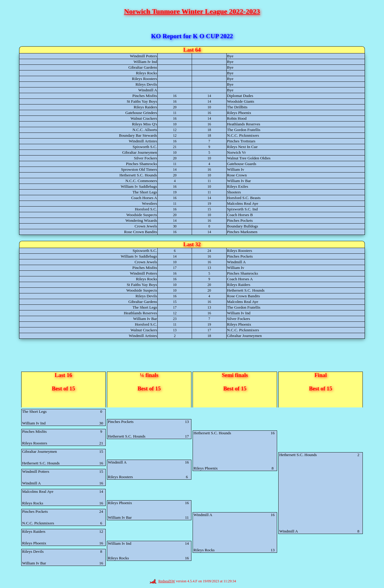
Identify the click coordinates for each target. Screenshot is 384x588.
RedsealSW (162, 581)
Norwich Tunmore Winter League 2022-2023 (192, 11)
